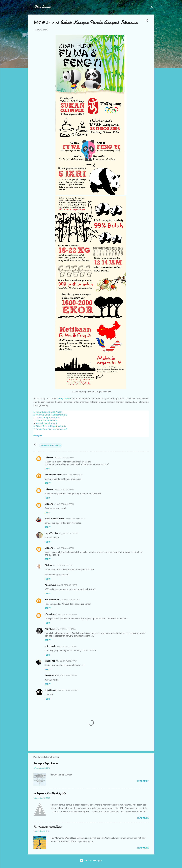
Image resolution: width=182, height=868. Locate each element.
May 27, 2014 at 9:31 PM (67, 614)
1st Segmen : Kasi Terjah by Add (50, 794)
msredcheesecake (53, 475)
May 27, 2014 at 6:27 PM (64, 504)
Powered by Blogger (91, 861)
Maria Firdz (50, 661)
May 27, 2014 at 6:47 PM (64, 548)
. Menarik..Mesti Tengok (46, 423)
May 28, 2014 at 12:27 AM (66, 661)
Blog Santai (43, 7)
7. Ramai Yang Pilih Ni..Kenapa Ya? (50, 429)
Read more (143, 781)
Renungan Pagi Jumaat (45, 764)
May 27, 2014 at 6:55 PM (63, 565)
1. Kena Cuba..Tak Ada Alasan (48, 412)
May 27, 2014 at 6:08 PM (64, 458)
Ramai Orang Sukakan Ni (48, 418)
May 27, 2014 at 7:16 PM (67, 585)
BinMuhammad (52, 600)
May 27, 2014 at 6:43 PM (69, 533)
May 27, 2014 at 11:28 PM (67, 646)
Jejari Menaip (51, 690)
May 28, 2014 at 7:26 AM (67, 676)
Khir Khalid (50, 629)
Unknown (49, 457)
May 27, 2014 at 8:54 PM (70, 600)
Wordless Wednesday (50, 446)
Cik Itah (48, 565)
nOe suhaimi (51, 614)
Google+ (38, 435)
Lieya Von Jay (51, 533)
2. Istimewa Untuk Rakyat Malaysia (50, 415)
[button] (147, 21)
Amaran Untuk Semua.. (47, 420)
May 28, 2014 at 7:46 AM (68, 690)
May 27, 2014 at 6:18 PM (64, 489)
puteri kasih (50, 646)
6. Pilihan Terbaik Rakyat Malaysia (50, 426)
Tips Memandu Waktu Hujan (47, 827)
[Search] (153, 8)
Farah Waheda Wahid (55, 519)
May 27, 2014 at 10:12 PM (66, 629)
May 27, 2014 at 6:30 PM (76, 519)
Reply (48, 469)
